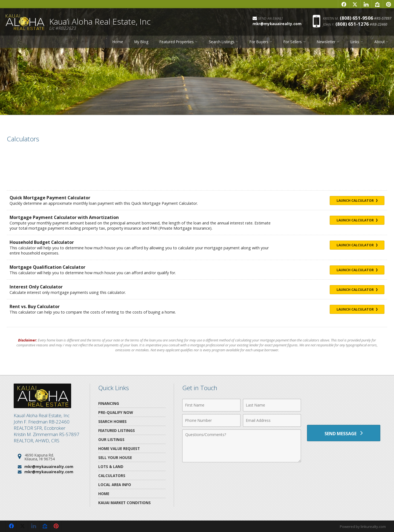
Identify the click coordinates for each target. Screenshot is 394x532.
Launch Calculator (357, 201)
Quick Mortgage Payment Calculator (50, 198)
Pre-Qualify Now (116, 412)
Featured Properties (177, 42)
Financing (109, 403)
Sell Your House (115, 458)
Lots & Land (111, 467)
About (379, 42)
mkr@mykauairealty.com (49, 467)
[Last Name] (272, 405)
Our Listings (111, 439)
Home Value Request (119, 448)
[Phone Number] (211, 420)
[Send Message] (344, 433)
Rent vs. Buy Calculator (35, 306)
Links (355, 42)
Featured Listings (117, 430)
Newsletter (326, 42)
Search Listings (222, 42)
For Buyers (259, 42)
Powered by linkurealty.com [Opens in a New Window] (363, 527)
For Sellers (293, 42)
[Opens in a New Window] (344, 4)
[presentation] (344, 408)
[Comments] (242, 446)
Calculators (112, 476)
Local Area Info (115, 485)
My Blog (141, 42)
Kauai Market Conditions (124, 503)
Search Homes (112, 421)
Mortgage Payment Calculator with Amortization (64, 217)
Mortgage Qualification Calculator (47, 267)
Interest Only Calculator (36, 287)
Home (118, 42)
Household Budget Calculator (42, 242)
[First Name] (211, 405)
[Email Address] (272, 420)
